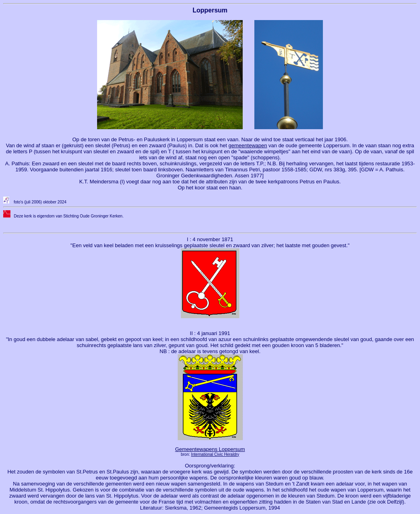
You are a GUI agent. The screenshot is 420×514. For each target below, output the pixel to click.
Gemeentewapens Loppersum (210, 449)
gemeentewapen (248, 145)
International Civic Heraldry (215, 454)
